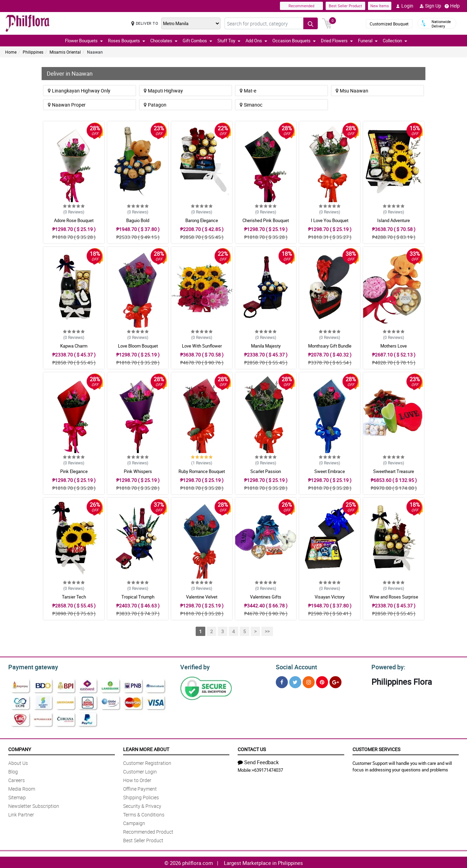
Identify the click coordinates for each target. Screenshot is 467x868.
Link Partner (21, 814)
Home (11, 52)
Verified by (194, 666)
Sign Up (430, 6)
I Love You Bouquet (330, 220)
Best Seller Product (345, 6)
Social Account (295, 666)
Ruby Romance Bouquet (202, 471)
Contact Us (252, 748)
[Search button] (311, 23)
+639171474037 (267, 769)
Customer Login (140, 771)
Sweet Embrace (330, 471)
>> (267, 631)
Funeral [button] (368, 41)
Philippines (33, 52)
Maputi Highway (163, 91)
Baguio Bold (138, 220)
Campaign (134, 822)
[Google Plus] (335, 681)
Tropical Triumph (138, 597)
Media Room (22, 788)
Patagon (155, 105)
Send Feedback (258, 761)
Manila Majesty (266, 346)
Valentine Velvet (202, 597)
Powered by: (387, 666)
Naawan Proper (67, 105)
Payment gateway (30, 666)
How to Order (137, 779)
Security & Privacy (142, 805)
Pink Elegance (74, 471)
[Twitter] (295, 681)
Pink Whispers (138, 471)
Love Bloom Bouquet (138, 346)
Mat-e (248, 91)
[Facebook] (282, 681)
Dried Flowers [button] (337, 41)
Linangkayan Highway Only (79, 91)
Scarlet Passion (266, 471)
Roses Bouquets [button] (127, 41)
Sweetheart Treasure (394, 471)
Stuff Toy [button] (229, 41)
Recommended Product (148, 831)
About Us (18, 762)
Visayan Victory (330, 597)
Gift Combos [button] (197, 41)
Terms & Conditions (144, 814)
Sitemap (17, 796)
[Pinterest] (322, 681)
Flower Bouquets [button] (84, 41)
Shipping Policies (141, 796)
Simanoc (251, 105)
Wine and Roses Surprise (394, 597)
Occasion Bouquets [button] (294, 41)
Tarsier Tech (74, 597)
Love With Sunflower (202, 346)
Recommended (301, 6)
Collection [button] (395, 41)
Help (452, 6)
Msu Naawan (352, 91)
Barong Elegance (202, 220)
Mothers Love (394, 346)
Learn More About (146, 748)
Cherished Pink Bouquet (266, 220)
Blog (13, 771)
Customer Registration (147, 762)
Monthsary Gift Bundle (330, 346)
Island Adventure (394, 220)
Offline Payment (140, 788)
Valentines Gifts (266, 597)
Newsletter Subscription (34, 805)
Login (405, 6)
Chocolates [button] (164, 41)
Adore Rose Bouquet (74, 220)
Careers (17, 779)
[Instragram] (309, 681)
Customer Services (376, 748)
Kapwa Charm (74, 346)
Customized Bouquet (389, 24)
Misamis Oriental (65, 52)
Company (20, 748)
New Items (380, 6)
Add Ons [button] (256, 41)
